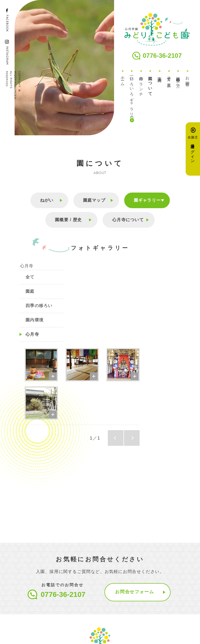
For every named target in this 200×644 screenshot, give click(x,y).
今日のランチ (141, 84)
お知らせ (86, 613)
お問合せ (188, 79)
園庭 (30, 297)
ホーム (123, 79)
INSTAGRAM (7, 55)
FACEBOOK (7, 23)
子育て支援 (169, 77)
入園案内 (160, 75)
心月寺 (26, 272)
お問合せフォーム (135, 505)
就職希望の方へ (178, 80)
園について (150, 84)
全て (30, 283)
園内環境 (35, 326)
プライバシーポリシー (38, 633)
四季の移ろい (39, 311)
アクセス (118, 613)
